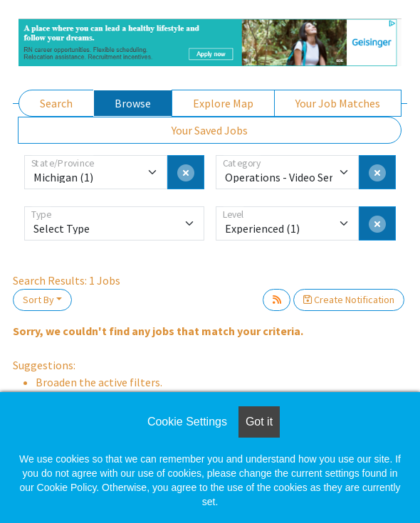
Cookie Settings (187, 422)
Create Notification (349, 300)
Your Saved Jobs (210, 130)
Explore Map (223, 103)
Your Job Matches (338, 103)
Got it (259, 422)
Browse (133, 103)
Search (56, 103)
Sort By (38, 300)
